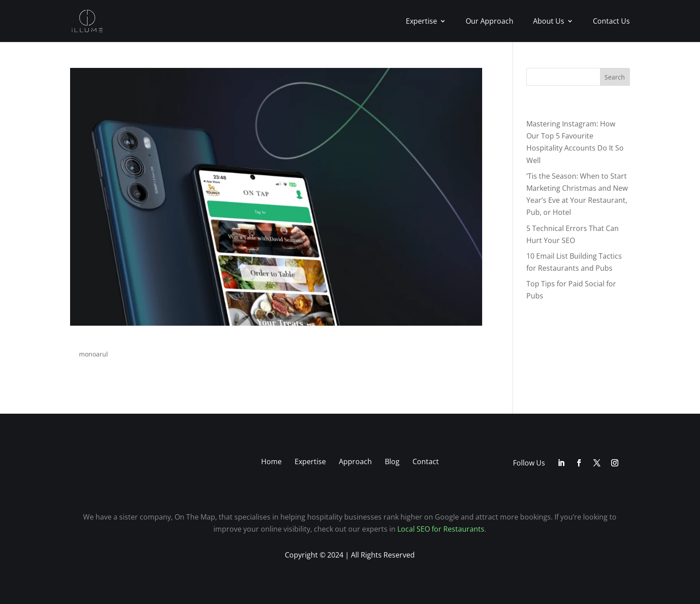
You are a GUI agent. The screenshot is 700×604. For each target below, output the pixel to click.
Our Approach (490, 22)
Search (615, 77)
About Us (549, 22)
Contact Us (611, 22)
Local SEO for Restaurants (441, 529)
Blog (392, 461)
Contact (426, 461)
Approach (355, 461)
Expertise (421, 22)
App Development (131, 336)
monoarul (94, 354)
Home (271, 461)
